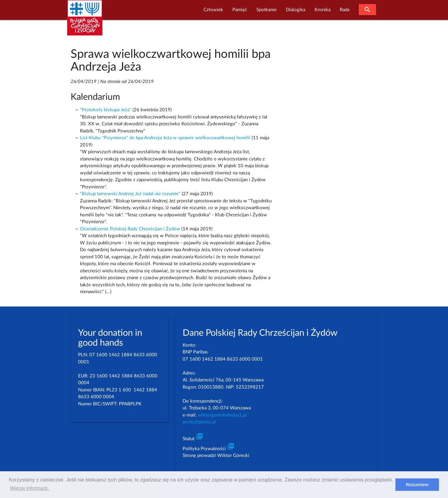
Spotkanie (266, 10)
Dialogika (296, 10)
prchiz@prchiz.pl (199, 422)
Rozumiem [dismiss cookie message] (417, 485)
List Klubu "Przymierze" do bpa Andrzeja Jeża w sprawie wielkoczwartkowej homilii (165, 138)
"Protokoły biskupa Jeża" (106, 110)
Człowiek (213, 10)
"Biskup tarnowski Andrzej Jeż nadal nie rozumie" (130, 194)
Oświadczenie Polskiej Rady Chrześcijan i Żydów (130, 229)
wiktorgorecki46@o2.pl (222, 415)
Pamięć (240, 10)
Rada (345, 10)
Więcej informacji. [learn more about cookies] (29, 488)
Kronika (322, 10)
